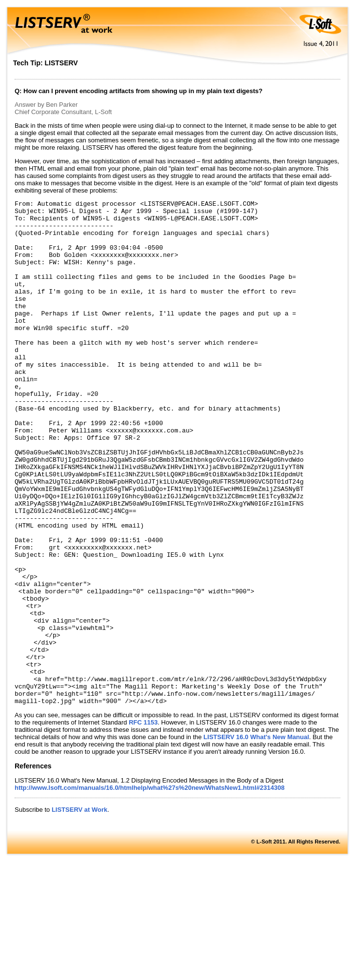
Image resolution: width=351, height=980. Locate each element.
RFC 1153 (143, 823)
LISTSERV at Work (79, 911)
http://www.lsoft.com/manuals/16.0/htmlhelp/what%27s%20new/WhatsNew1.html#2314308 (150, 889)
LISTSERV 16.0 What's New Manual (256, 838)
